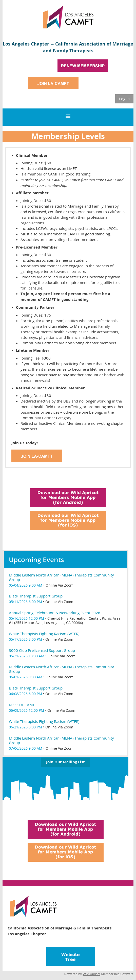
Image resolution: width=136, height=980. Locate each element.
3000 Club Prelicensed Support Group (42, 650)
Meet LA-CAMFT (23, 705)
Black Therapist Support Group (36, 596)
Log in (124, 99)
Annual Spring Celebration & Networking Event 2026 (55, 613)
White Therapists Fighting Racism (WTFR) (44, 634)
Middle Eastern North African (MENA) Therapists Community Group (61, 577)
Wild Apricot (92, 974)
